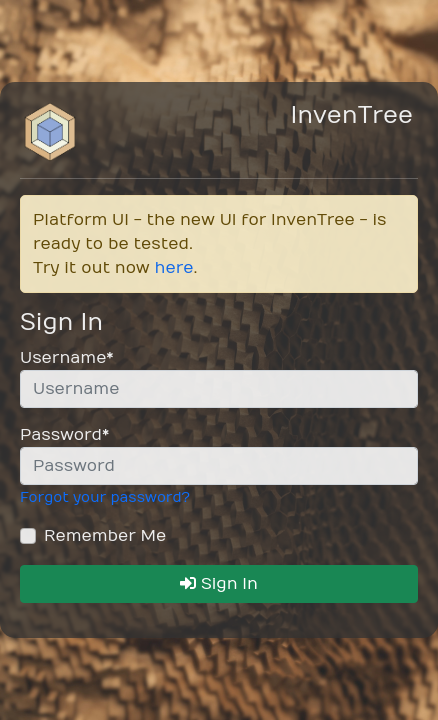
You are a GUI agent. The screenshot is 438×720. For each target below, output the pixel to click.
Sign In (219, 584)
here (174, 268)
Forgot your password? (105, 497)
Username (66, 358)
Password (64, 435)
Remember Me (105, 536)
